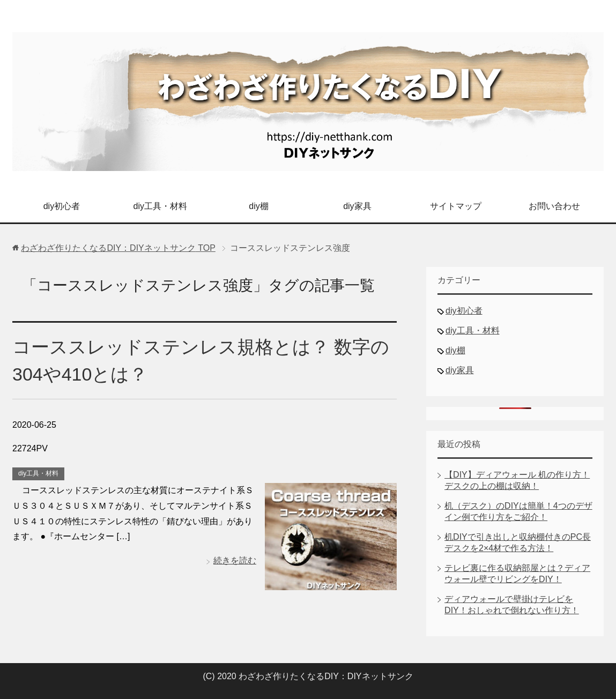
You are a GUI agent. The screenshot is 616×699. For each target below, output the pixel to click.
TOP (118, 248)
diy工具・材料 (160, 206)
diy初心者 (62, 206)
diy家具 (357, 206)
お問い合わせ (554, 206)
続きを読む (235, 560)
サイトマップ (456, 206)
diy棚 (258, 206)
